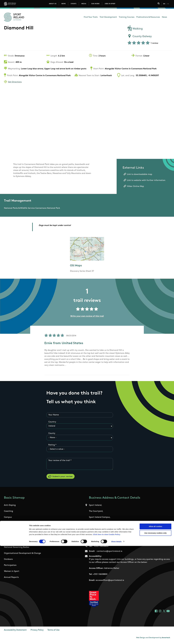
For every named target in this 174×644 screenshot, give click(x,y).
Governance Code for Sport (17, 531)
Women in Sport (12, 573)
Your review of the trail (59, 461)
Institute (8, 543)
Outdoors (8, 561)
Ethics (7, 525)
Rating (52, 445)
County (52, 434)
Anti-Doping (10, 507)
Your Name (54, 415)
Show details (116, 640)
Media (84, 4)
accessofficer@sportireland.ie (110, 582)
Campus (8, 519)
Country (52, 422)
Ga (168, 4)
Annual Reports (11, 579)
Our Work (95, 4)
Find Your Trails (91, 17)
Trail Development (108, 17)
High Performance (13, 537)
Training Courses (127, 17)
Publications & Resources (148, 17)
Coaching (8, 513)
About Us (53, 4)
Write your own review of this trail (87, 316)
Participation (10, 567)
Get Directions (15, 82)
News (64, 4)
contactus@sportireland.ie (109, 553)
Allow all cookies (156, 624)
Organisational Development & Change (22, 555)
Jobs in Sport (110, 4)
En (164, 4)
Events (74, 4)
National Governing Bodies (17, 549)
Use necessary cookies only (155, 631)
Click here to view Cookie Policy (107, 632)
